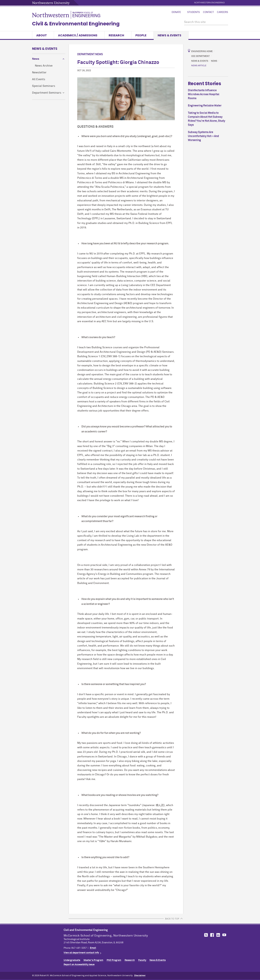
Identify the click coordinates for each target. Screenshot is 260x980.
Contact (208, 12)
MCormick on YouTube (224, 935)
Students (194, 12)
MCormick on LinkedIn (218, 935)
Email (93, 948)
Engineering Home (202, 51)
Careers (223, 12)
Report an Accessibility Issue (79, 965)
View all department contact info (81, 953)
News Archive (44, 66)
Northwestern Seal (48, 938)
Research (118, 35)
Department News (90, 54)
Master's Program (93, 960)
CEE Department (200, 56)
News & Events (171, 35)
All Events (39, 79)
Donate (176, 12)
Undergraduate (72, 960)
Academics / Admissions (79, 35)
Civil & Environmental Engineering (76, 24)
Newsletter (39, 73)
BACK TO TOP (172, 919)
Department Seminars (47, 93)
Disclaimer (140, 976)
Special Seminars (44, 86)
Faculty (142, 960)
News (36, 59)
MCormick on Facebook (212, 935)
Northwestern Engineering (209, 3)
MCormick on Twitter (205, 935)
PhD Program (114, 960)
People (142, 35)
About (43, 35)
